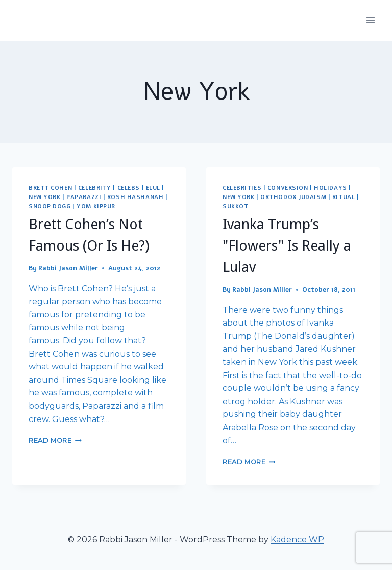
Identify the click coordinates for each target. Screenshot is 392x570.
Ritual (344, 197)
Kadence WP (297, 540)
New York (44, 197)
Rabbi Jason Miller (68, 268)
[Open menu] (370, 20)
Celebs (129, 188)
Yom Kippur (96, 206)
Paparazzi (84, 197)
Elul (153, 188)
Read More (55, 441)
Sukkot (235, 206)
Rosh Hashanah (135, 197)
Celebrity (95, 188)
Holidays (330, 188)
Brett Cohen (50, 188)
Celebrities (242, 188)
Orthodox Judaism (293, 197)
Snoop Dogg (50, 206)
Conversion (288, 188)
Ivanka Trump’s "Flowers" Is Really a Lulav (287, 246)
